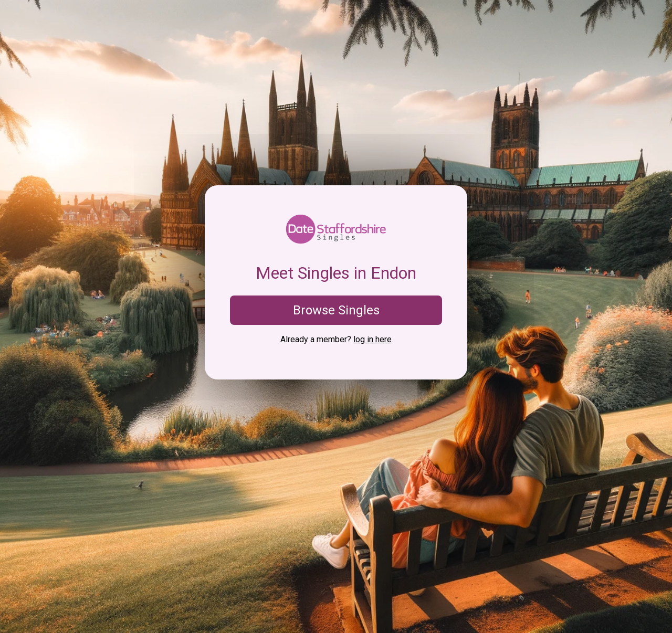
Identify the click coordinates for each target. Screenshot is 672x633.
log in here (372, 339)
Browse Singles (336, 310)
